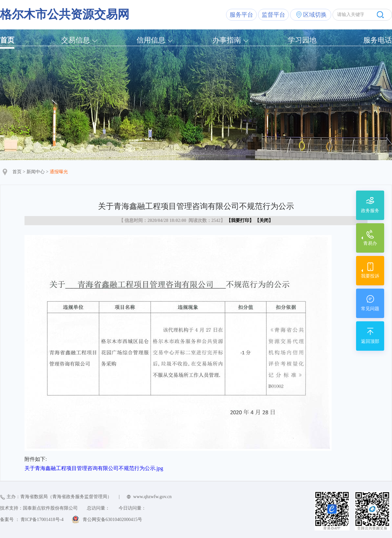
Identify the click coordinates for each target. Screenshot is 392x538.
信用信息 (151, 40)
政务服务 (370, 211)
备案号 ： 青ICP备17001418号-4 (32, 520)
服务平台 (241, 15)
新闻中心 (36, 172)
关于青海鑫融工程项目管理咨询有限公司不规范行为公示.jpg (94, 468)
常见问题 (370, 309)
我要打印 (240, 220)
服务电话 (378, 40)
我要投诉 (370, 276)
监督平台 (273, 15)
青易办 (370, 243)
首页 (7, 40)
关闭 (264, 220)
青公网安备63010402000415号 (112, 520)
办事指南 (227, 40)
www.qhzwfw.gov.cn (152, 497)
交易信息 (75, 40)
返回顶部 (370, 341)
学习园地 (302, 40)
